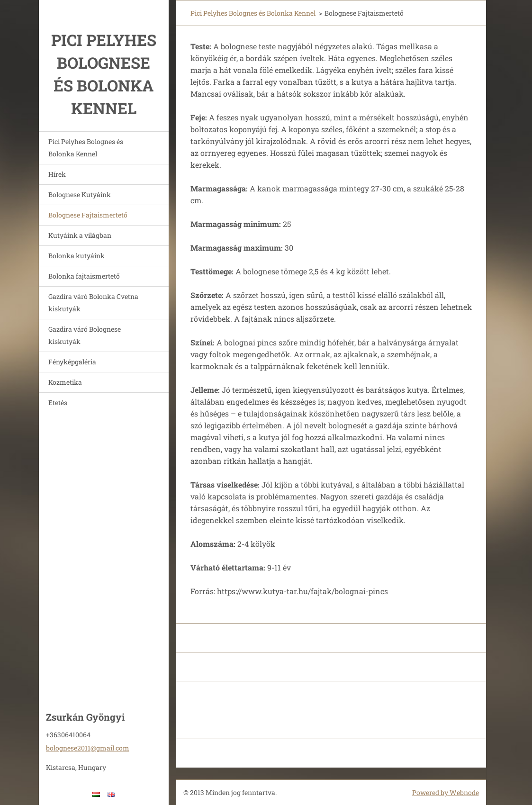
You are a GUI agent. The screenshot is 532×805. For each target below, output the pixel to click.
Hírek (57, 174)
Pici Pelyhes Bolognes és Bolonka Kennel (86, 148)
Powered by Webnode (446, 792)
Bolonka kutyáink (77, 256)
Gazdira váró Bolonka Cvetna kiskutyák (93, 303)
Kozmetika (65, 382)
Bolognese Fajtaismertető (88, 215)
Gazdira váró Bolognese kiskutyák (85, 335)
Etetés (58, 402)
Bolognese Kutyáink (80, 194)
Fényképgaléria (72, 362)
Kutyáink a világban (80, 235)
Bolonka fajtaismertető (84, 276)
